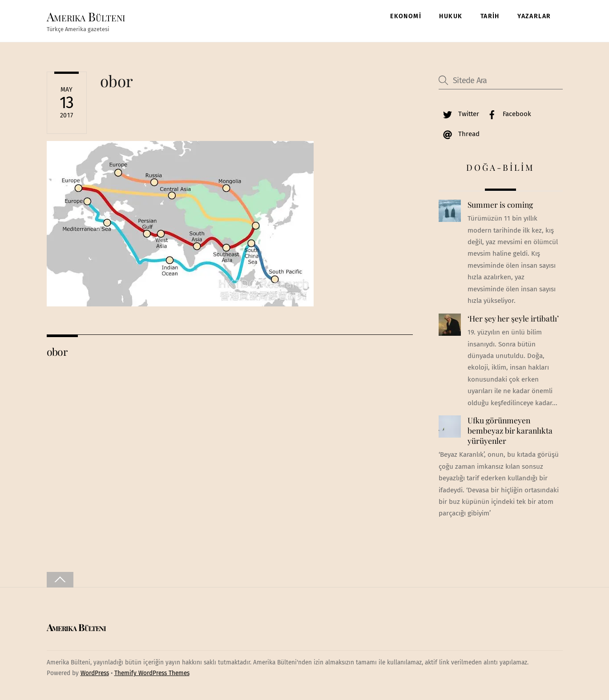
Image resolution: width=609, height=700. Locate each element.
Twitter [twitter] (459, 114)
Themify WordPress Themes (152, 673)
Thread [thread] (459, 134)
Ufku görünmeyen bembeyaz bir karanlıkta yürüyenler (510, 430)
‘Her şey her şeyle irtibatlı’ (513, 318)
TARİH (490, 16)
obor (117, 81)
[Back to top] (60, 580)
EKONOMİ (406, 16)
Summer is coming (500, 205)
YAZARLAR (534, 16)
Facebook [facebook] (507, 114)
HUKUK (451, 16)
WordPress (95, 673)
